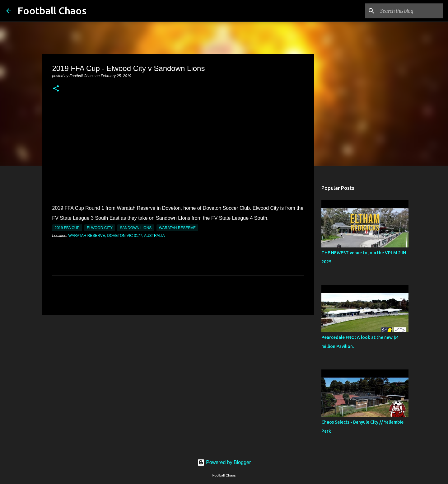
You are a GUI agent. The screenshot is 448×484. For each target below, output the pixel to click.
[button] (56, 89)
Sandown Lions (136, 228)
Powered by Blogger (224, 462)
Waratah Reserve (177, 228)
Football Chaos (52, 11)
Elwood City (100, 228)
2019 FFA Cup (67, 228)
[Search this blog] (410, 11)
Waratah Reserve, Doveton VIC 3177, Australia (117, 236)
